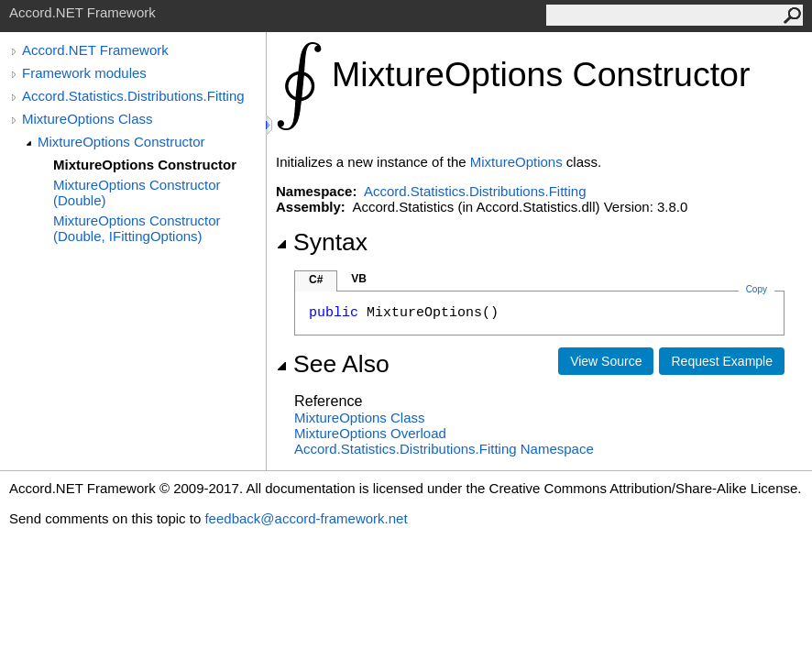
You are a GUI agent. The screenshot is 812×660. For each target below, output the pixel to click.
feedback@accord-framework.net (306, 518)
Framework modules (84, 73)
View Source (606, 361)
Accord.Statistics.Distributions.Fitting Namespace (444, 449)
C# (316, 280)
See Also (333, 364)
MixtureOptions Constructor (121, 142)
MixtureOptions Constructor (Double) (137, 192)
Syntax (322, 242)
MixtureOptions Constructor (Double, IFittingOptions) (137, 228)
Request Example (722, 361)
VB (359, 279)
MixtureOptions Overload (370, 433)
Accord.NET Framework (95, 50)
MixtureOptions (516, 162)
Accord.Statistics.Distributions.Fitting (133, 96)
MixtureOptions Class (88, 119)
